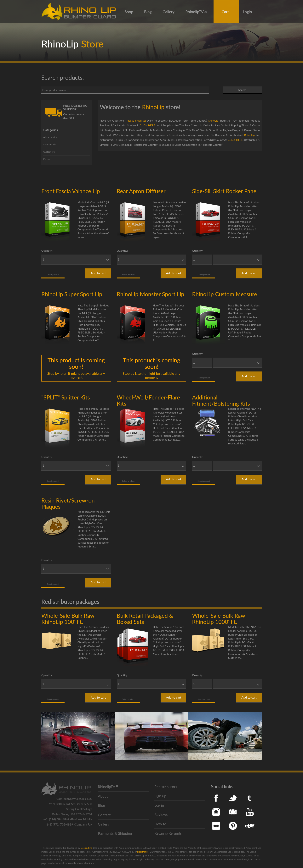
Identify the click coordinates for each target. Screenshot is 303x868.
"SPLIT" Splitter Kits (66, 397)
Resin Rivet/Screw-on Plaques (68, 503)
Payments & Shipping (115, 833)
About (103, 796)
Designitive (86, 848)
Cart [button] (226, 12)
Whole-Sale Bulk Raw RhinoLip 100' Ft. (68, 619)
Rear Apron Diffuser (141, 191)
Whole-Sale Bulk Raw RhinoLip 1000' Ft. (219, 619)
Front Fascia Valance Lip (71, 191)
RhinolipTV (196, 12)
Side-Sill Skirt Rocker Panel (225, 191)
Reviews (161, 814)
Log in (159, 805)
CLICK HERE (147, 125)
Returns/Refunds (168, 833)
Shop (129, 12)
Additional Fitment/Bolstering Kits (221, 400)
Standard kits (50, 144)
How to (160, 824)
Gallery (169, 12)
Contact (104, 815)
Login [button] (249, 12)
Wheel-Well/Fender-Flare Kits (148, 400)
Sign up (160, 796)
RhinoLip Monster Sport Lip (150, 294)
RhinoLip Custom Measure (225, 294)
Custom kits (49, 152)
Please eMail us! (136, 121)
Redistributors (166, 787)
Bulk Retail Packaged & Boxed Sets (145, 619)
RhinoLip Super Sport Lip (72, 294)
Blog (148, 12)
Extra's (47, 159)
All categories (50, 137)
